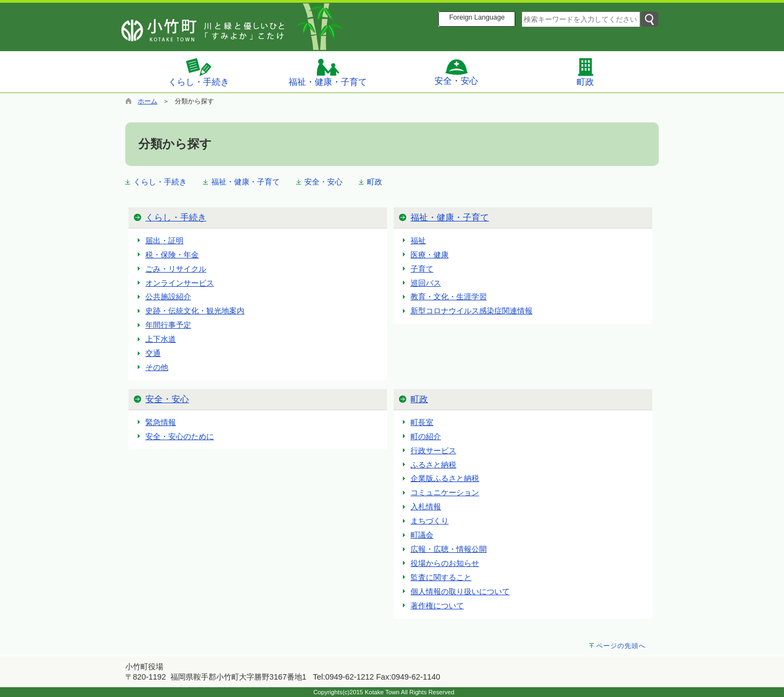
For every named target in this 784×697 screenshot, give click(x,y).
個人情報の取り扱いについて (460, 591)
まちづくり (430, 521)
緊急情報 (161, 422)
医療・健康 (430, 255)
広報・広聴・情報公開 (449, 549)
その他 (157, 367)
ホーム (148, 101)
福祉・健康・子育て (328, 72)
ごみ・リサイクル (176, 269)
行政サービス (433, 451)
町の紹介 (426, 436)
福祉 (418, 240)
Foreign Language (477, 17)
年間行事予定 (168, 325)
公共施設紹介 (168, 297)
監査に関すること (441, 577)
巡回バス (426, 283)
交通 (153, 353)
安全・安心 (456, 72)
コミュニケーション (445, 492)
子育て (422, 269)
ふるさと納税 (433, 465)
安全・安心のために (180, 436)
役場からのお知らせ (445, 563)
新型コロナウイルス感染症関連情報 (471, 311)
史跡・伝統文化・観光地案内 (195, 311)
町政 (585, 72)
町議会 (422, 535)
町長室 (422, 422)
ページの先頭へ (621, 646)
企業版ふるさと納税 (445, 478)
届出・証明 (164, 240)
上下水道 (161, 339)
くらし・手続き (199, 72)
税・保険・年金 (172, 255)
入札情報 (426, 507)
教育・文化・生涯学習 (449, 297)
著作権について (437, 606)
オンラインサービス (180, 283)
